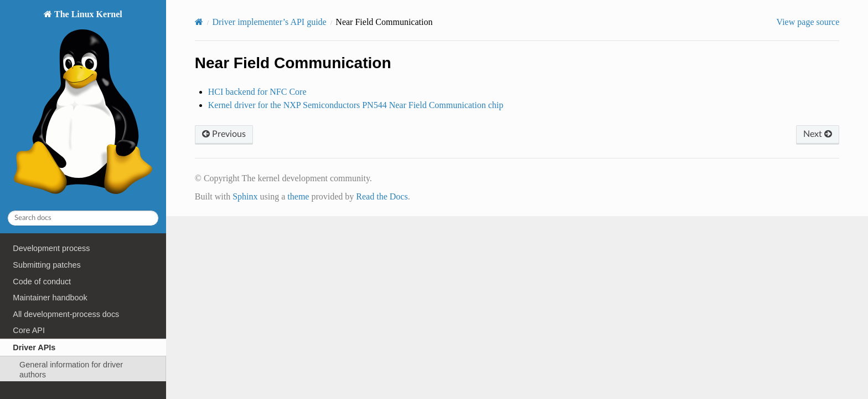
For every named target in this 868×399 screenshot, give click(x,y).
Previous (224, 134)
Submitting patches (46, 265)
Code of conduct (42, 282)
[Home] (199, 22)
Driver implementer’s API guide (269, 22)
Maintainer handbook (50, 298)
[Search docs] (83, 218)
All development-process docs (66, 314)
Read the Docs (382, 196)
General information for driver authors (71, 370)
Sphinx (245, 196)
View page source (808, 22)
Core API (29, 330)
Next (818, 134)
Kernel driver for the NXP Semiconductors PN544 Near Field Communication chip (356, 105)
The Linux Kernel (83, 105)
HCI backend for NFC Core (257, 92)
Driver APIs (34, 347)
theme (298, 196)
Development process (51, 248)
